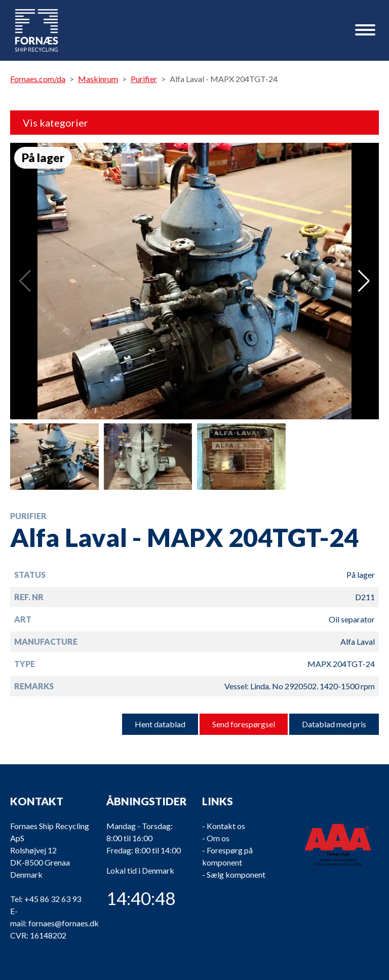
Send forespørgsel (244, 724)
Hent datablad (160, 724)
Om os (218, 838)
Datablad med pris (334, 724)
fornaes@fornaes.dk (64, 923)
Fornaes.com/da (38, 79)
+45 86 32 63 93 (53, 899)
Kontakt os (226, 826)
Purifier (144, 79)
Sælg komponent (236, 874)
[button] (364, 281)
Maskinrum (98, 79)
